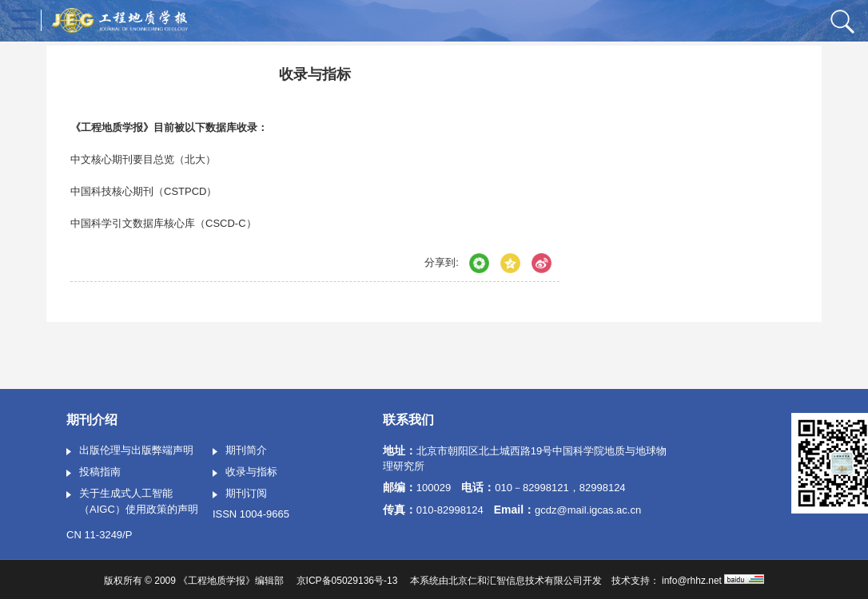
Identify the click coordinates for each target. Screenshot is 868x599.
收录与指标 (245, 473)
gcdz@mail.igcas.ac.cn (588, 510)
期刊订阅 (240, 494)
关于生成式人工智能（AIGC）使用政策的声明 (132, 501)
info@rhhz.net (692, 581)
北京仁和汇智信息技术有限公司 (516, 581)
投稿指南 (94, 473)
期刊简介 (240, 451)
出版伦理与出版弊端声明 (130, 451)
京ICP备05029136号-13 (347, 581)
